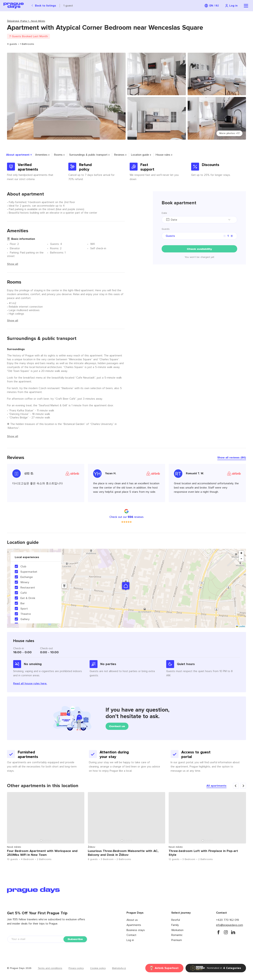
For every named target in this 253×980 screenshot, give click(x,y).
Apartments (134, 925)
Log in (130, 940)
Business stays (136, 930)
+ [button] (241, 554)
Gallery (25, 619)
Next (250, 828)
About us (132, 920)
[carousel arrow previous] (236, 786)
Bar (23, 603)
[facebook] (218, 932)
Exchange (27, 577)
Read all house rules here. (30, 683)
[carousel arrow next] (243, 786)
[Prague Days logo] (14, 6)
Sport (24, 609)
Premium (177, 940)
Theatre (26, 614)
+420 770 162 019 (228, 920)
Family (175, 925)
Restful (176, 920)
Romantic (177, 935)
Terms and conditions (50, 968)
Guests (166, 229)
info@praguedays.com (230, 925)
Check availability (199, 249)
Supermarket (29, 572)
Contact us (117, 726)
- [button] (241, 559)
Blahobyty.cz (119, 968)
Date (164, 213)
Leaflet (241, 626)
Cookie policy (98, 968)
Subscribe (75, 939)
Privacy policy (76, 968)
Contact (131, 935)
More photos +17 (229, 133)
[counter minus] (225, 236)
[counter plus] (232, 236)
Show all (13, 264)
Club (23, 566)
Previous (3, 828)
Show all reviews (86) (232, 458)
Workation (177, 930)
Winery (25, 582)
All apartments (216, 786)
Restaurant (28, 588)
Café (24, 593)
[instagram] (226, 932)
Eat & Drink (28, 598)
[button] (126, 586)
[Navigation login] (231, 6)
